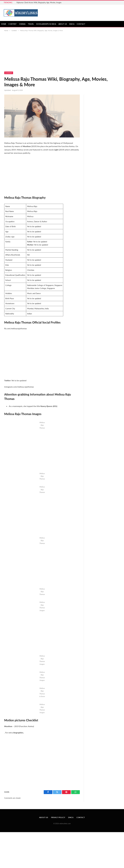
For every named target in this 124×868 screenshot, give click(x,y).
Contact (81, 24)
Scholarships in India (46, 24)
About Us (63, 24)
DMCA (72, 24)
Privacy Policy (58, 817)
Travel (31, 24)
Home (4, 24)
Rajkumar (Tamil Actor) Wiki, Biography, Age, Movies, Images (39, 2)
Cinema (22, 24)
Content (12, 24)
